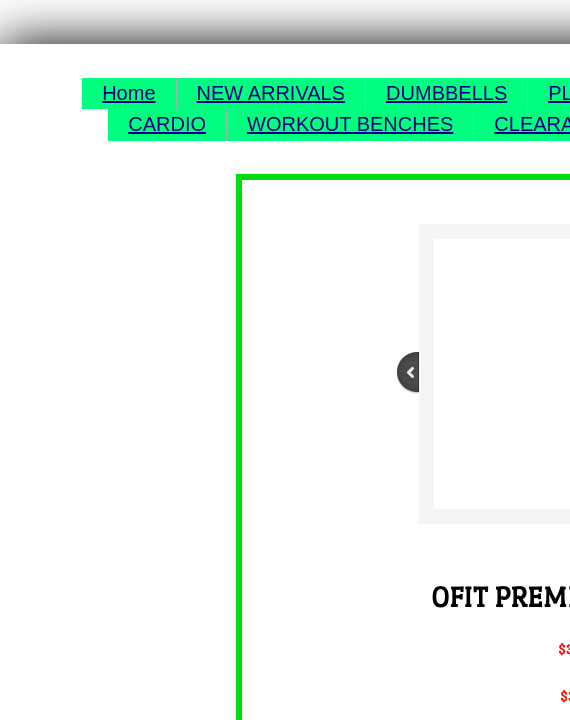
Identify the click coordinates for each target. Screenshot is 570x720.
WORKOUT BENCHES (350, 124)
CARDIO (167, 124)
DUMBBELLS (446, 93)
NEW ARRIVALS (271, 93)
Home (128, 93)
